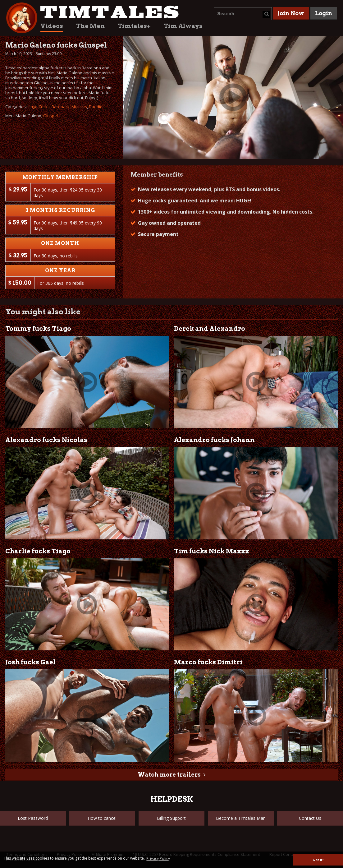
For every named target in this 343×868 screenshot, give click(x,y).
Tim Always (183, 26)
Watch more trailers (169, 775)
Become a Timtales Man (241, 818)
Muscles (79, 107)
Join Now (291, 13)
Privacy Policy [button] (158, 859)
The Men (90, 26)
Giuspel (50, 116)
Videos (52, 26)
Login (324, 13)
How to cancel (102, 818)
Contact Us (310, 818)
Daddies (97, 107)
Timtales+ (134, 26)
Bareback (61, 107)
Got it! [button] (318, 860)
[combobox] (243, 14)
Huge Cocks (39, 107)
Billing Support (171, 818)
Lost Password (33, 818)
